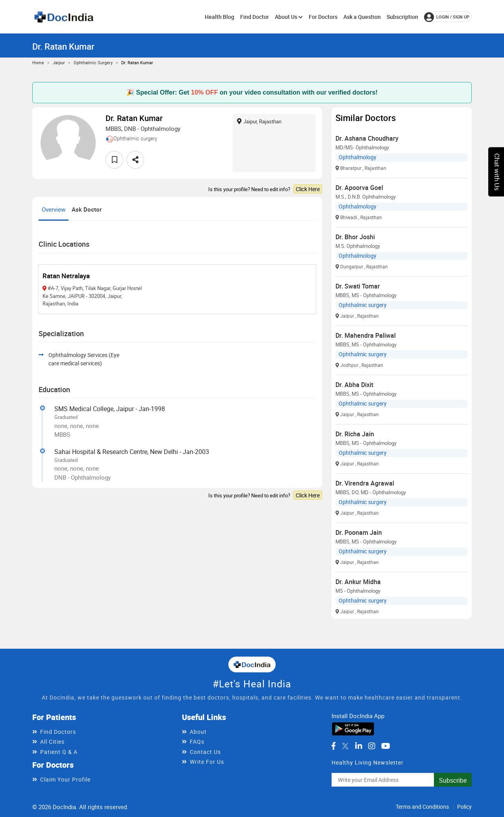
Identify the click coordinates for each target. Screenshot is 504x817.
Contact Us (205, 752)
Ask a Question (362, 17)
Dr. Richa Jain (355, 434)
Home (38, 62)
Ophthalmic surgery (93, 62)
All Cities (52, 742)
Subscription (402, 17)
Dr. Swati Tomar (358, 286)
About (198, 732)
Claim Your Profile (65, 779)
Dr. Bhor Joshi (355, 237)
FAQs (197, 742)
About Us (289, 17)
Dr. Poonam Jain (359, 532)
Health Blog (220, 17)
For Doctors (323, 17)
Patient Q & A (59, 752)
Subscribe (453, 780)
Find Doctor (255, 17)
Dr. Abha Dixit (354, 385)
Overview (54, 209)
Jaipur (59, 62)
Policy (464, 807)
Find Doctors (58, 732)
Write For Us (207, 762)
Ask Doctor (87, 209)
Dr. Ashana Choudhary (367, 138)
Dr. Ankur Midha (358, 582)
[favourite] (114, 160)
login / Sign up (447, 17)
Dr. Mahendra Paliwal (366, 335)
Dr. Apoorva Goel (359, 188)
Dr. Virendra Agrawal (365, 483)
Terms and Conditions (422, 807)
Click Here (308, 189)
